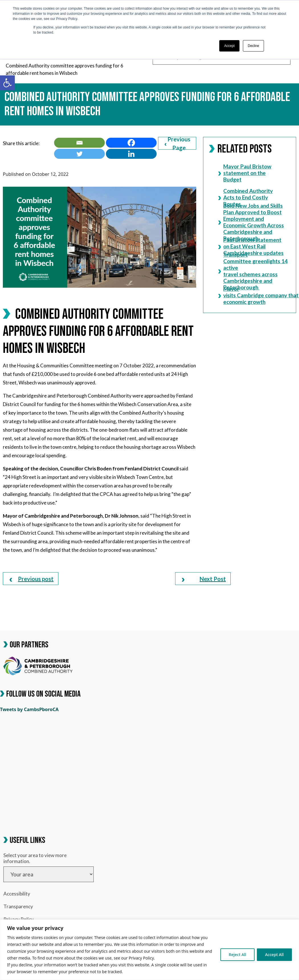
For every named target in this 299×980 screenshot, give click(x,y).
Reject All (237, 955)
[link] (7, 83)
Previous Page (177, 143)
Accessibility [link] (17, 894)
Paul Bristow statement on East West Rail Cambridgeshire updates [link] (251, 246)
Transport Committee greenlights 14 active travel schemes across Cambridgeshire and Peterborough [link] (251, 271)
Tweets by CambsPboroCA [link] (29, 709)
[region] (149, 950)
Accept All (274, 955)
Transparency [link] (18, 906)
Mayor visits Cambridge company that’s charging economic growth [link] (251, 295)
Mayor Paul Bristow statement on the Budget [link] (245, 173)
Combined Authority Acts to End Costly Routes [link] (245, 197)
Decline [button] (253, 46)
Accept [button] (229, 46)
